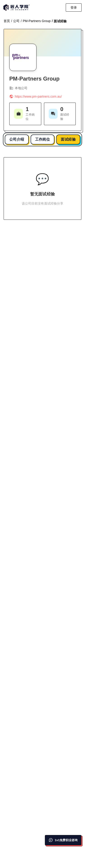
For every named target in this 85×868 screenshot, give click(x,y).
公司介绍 (17, 139)
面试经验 (68, 139)
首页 (7, 21)
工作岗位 (43, 139)
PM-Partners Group (37, 21)
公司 (16, 21)
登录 (74, 8)
